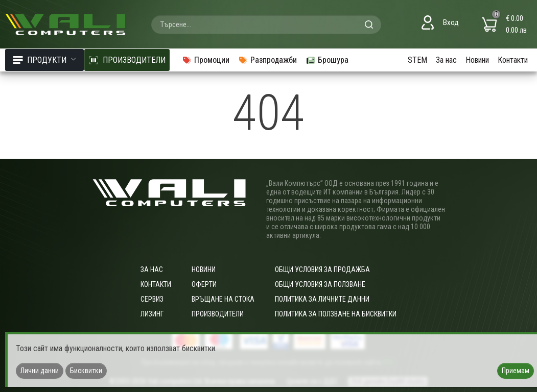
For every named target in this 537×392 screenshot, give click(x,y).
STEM (417, 60)
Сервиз (152, 299)
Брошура (327, 60)
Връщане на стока (223, 299)
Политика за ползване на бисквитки (336, 314)
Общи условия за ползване (320, 284)
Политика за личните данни (322, 299)
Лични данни (40, 371)
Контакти (513, 60)
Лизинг (152, 314)
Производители (218, 314)
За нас (446, 60)
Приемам (516, 371)
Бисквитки (86, 371)
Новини (477, 60)
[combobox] (266, 24)
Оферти (204, 284)
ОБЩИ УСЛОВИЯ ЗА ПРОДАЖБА (322, 269)
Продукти (44, 60)
